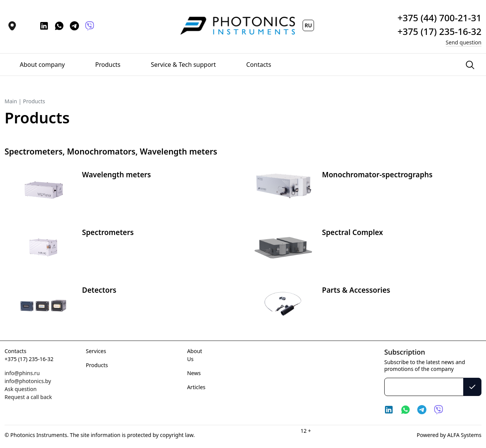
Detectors (99, 290)
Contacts (15, 351)
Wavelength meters (116, 175)
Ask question (21, 389)
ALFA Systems (464, 435)
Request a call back (28, 397)
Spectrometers (108, 232)
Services (96, 351)
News (194, 373)
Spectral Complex (353, 232)
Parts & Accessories (356, 290)
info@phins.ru (22, 373)
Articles (196, 387)
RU (308, 25)
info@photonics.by (28, 381)
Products (97, 365)
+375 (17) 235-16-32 (29, 359)
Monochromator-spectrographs (377, 175)
